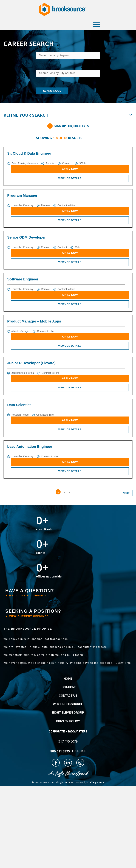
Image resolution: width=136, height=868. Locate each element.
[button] (95, 25)
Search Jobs (52, 91)
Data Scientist (19, 405)
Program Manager (22, 195)
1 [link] (58, 492)
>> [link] (76, 492)
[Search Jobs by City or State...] (68, 73)
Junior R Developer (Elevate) (31, 363)
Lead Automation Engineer (30, 447)
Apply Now (70, 169)
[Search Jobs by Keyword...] (68, 55)
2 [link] (64, 492)
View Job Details (70, 178)
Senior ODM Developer (26, 237)
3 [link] (70, 492)
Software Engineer (23, 279)
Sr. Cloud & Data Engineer (29, 153)
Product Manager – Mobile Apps (34, 321)
